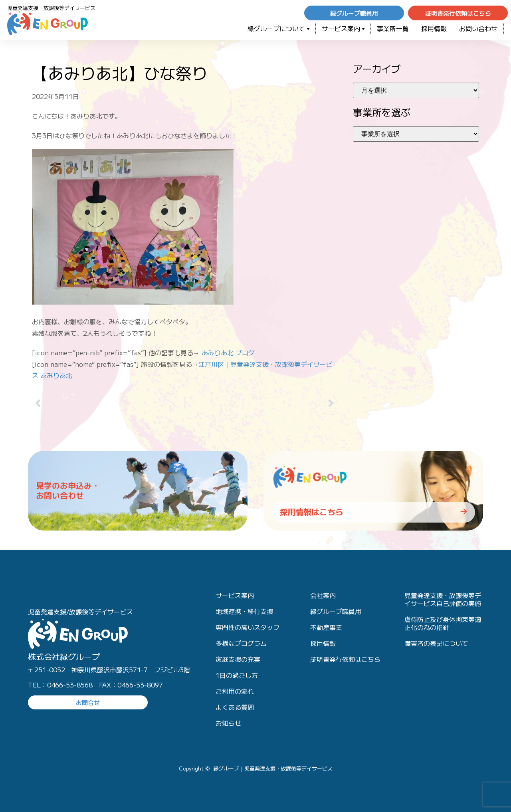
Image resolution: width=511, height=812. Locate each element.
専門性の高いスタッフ (248, 627)
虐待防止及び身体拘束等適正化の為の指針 (443, 623)
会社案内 (323, 595)
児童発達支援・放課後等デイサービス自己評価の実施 (443, 599)
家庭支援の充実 (238, 659)
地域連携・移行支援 (244, 611)
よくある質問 (235, 707)
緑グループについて (278, 28)
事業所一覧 (393, 28)
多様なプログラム (241, 643)
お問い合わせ (478, 28)
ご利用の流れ (235, 691)
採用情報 (434, 28)
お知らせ (228, 723)
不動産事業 (326, 627)
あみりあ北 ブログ (228, 353)
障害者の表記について (436, 643)
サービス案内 (343, 28)
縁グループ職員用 (336, 611)
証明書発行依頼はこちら (345, 659)
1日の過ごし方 (237, 675)
